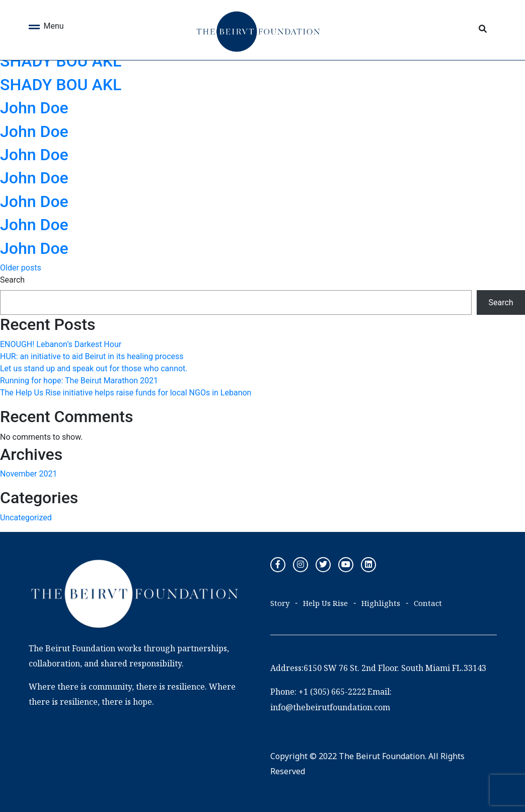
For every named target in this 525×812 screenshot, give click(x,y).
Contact (428, 603)
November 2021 (28, 474)
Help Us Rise (325, 603)
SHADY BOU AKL (61, 61)
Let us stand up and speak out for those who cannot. (94, 368)
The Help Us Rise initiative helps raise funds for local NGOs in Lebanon (126, 393)
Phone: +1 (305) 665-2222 (318, 692)
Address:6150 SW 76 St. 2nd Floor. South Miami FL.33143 (378, 668)
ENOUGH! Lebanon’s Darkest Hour (61, 344)
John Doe (34, 108)
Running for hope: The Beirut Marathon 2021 (79, 381)
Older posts (21, 268)
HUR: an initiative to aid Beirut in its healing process (92, 356)
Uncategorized (26, 518)
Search (12, 280)
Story (280, 603)
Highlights (381, 603)
